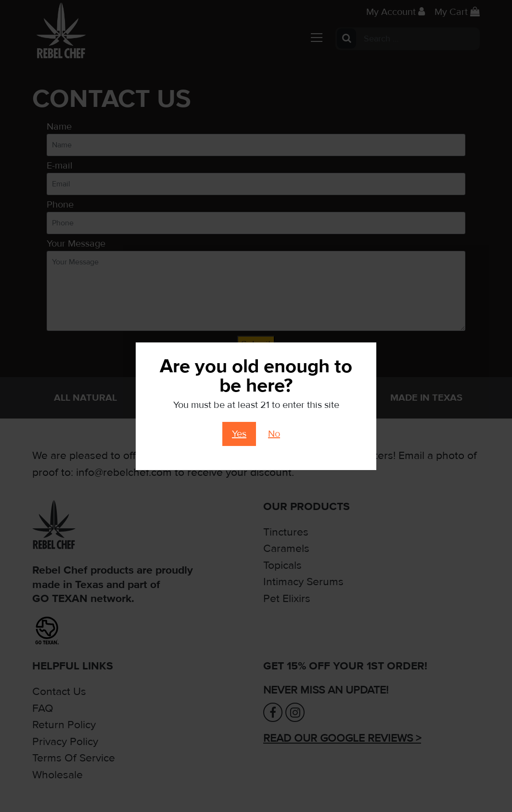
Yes (239, 434)
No (274, 434)
